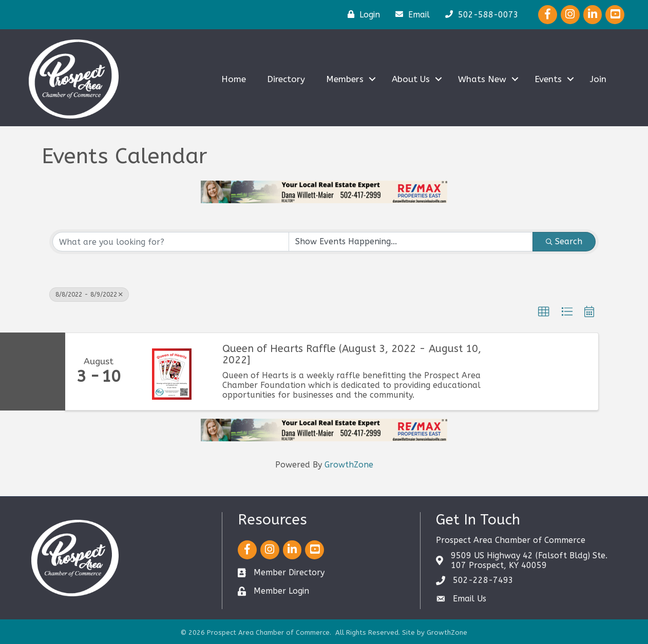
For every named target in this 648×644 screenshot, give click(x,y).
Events (548, 79)
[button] (544, 312)
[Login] (361, 14)
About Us (411, 79)
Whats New (482, 79)
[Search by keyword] (171, 242)
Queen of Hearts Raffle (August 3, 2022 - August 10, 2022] (352, 355)
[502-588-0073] (479, 14)
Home (234, 79)
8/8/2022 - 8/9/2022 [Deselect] (89, 295)
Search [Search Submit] (564, 241)
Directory (286, 79)
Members (345, 79)
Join (598, 79)
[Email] (410, 14)
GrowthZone (349, 465)
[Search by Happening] (411, 242)
